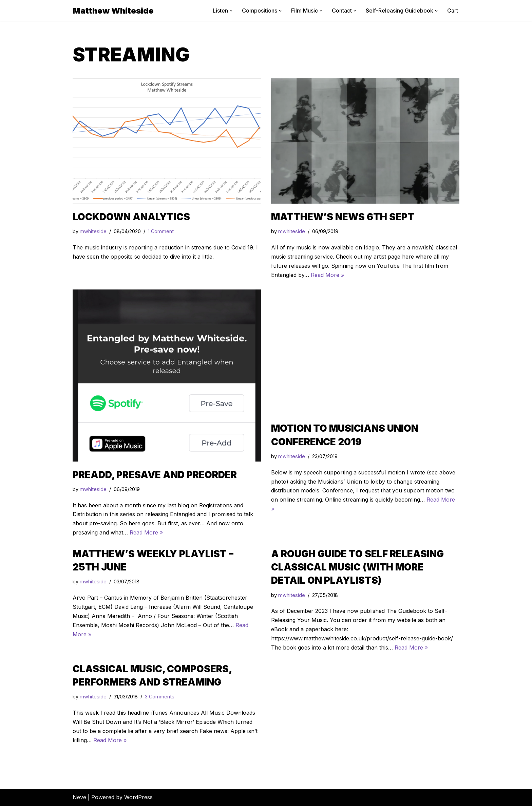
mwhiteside (93, 232)
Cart (453, 11)
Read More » (327, 275)
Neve (79, 798)
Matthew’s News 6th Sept (343, 217)
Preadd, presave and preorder (155, 475)
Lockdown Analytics (131, 217)
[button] (231, 11)
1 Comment (161, 232)
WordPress (138, 798)
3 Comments (160, 698)
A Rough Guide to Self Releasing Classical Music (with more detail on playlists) (357, 567)
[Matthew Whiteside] (113, 11)
